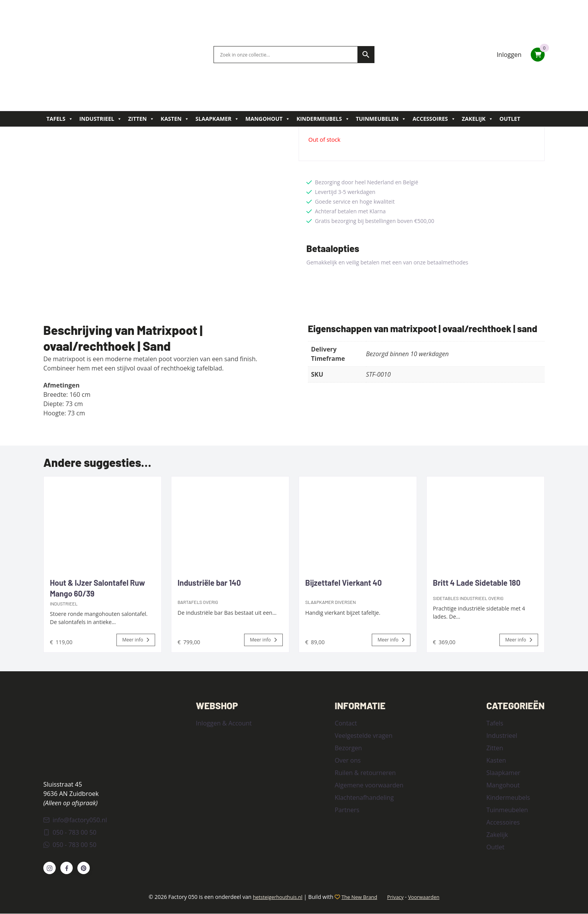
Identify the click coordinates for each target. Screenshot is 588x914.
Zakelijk (478, 119)
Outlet (510, 119)
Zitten (141, 119)
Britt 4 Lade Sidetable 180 (477, 583)
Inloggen (509, 55)
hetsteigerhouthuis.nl (273, 898)
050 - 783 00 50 (70, 833)
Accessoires (434, 119)
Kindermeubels (323, 119)
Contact (346, 723)
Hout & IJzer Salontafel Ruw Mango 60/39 (97, 588)
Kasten (175, 119)
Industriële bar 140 (209, 583)
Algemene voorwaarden (369, 785)
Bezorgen (348, 748)
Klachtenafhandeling (364, 797)
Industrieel (101, 119)
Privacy (398, 898)
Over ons (348, 760)
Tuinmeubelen (381, 119)
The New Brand (359, 898)
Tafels (60, 119)
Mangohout (268, 119)
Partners (347, 809)
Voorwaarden (429, 898)
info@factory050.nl (75, 821)
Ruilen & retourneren (365, 772)
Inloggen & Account (224, 723)
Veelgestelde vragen (363, 735)
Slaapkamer (217, 119)
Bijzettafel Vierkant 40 (344, 583)
